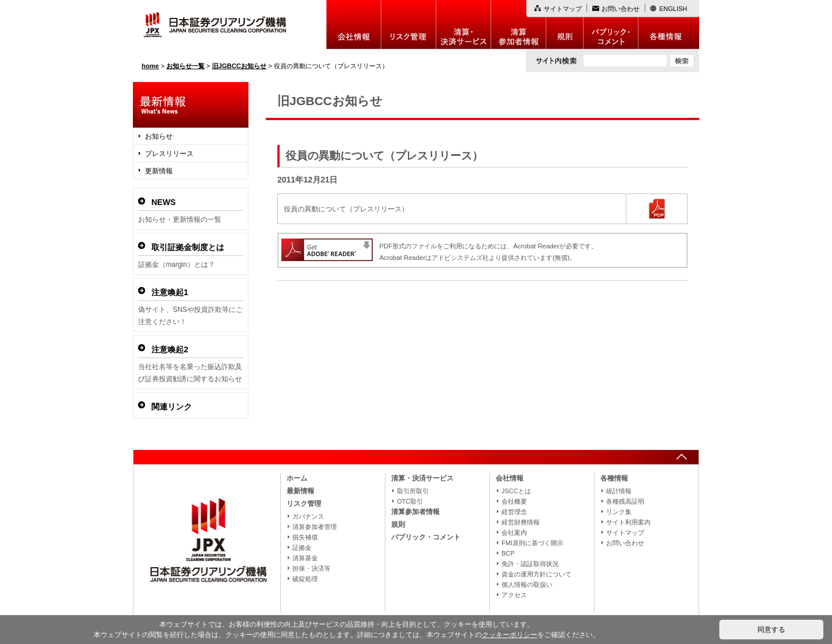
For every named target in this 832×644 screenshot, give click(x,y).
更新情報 (159, 171)
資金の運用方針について (536, 574)
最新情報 (300, 491)
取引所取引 (413, 491)
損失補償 (305, 537)
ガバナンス (308, 516)
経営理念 (514, 512)
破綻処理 (305, 579)
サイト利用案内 (628, 522)
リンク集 (619, 512)
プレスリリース (169, 154)
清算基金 (305, 558)
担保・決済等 (311, 568)
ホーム (297, 478)
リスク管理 (409, 25)
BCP (508, 553)
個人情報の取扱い (527, 585)
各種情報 (669, 25)
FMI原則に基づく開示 (532, 543)
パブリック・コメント (611, 25)
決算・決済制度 (464, 25)
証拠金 (302, 548)
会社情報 (354, 25)
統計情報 (619, 491)
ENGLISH (673, 9)
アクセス (514, 595)
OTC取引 (410, 501)
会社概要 (514, 501)
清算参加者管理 (315, 527)
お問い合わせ (621, 9)
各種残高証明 (625, 501)
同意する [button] (771, 630)
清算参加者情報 (519, 25)
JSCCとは (516, 491)
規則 (565, 25)
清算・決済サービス (422, 478)
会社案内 (514, 533)
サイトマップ (563, 9)
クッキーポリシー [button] (510, 635)
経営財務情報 (521, 522)
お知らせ (159, 136)
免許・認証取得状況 (530, 564)
